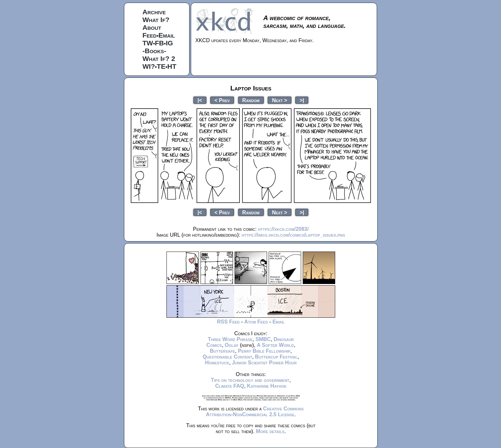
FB (159, 43)
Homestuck (217, 363)
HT (172, 66)
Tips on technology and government (250, 380)
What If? (156, 20)
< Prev (222, 100)
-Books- (154, 51)
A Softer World (275, 345)
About (152, 27)
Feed (150, 35)
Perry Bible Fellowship (264, 351)
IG (169, 43)
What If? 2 (159, 59)
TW (148, 43)
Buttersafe (223, 351)
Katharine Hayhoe (267, 386)
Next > (280, 100)
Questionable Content (227, 357)
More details (270, 431)
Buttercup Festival (276, 357)
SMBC (263, 339)
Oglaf (232, 345)
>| (302, 100)
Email (167, 35)
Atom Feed (256, 322)
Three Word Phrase (230, 339)
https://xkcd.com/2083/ (283, 229)
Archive (154, 12)
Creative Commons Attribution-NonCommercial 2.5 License (255, 412)
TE (161, 66)
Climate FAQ (230, 386)
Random (251, 100)
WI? (149, 66)
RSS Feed (228, 322)
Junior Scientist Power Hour (264, 363)
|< (200, 100)
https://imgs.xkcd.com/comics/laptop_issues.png (293, 235)
